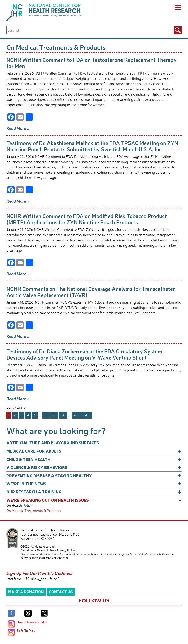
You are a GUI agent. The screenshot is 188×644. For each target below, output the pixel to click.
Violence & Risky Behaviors (94, 467)
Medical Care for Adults (94, 451)
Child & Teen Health (94, 459)
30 (63, 415)
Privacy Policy (66, 550)
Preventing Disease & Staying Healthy (94, 476)
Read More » (18, 128)
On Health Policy (19, 505)
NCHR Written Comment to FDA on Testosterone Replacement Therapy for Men (91, 63)
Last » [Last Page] (85, 415)
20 (54, 415)
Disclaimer (27, 550)
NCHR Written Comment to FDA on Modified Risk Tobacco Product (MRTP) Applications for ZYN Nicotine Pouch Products (87, 219)
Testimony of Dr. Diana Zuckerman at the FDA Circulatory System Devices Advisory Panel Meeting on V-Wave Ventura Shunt (84, 354)
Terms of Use (45, 550)
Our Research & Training (94, 492)
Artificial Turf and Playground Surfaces (53, 443)
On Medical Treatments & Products (34, 511)
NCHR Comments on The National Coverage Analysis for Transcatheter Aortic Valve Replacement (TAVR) (91, 292)
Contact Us (61, 591)
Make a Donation (26, 591)
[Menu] (178, 8)
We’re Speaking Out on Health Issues (94, 500)
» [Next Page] (75, 415)
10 (46, 415)
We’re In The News (94, 484)
